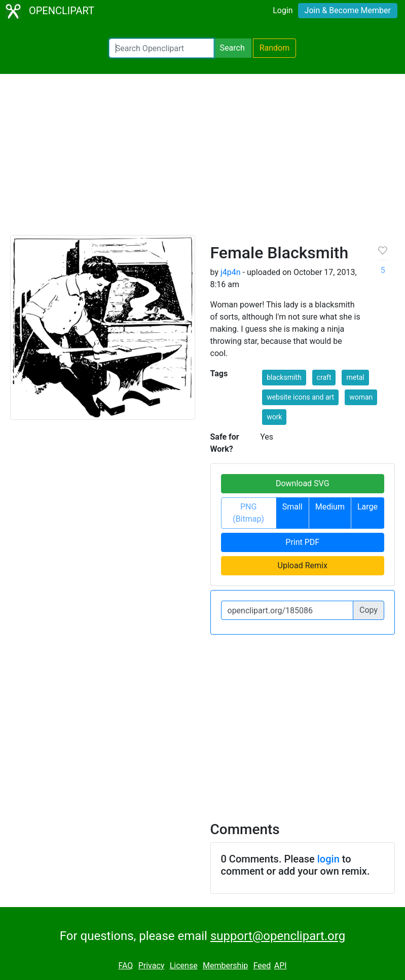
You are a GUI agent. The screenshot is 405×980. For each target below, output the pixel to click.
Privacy (152, 966)
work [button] (274, 417)
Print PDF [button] (302, 542)
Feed (262, 966)
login (328, 859)
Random (275, 48)
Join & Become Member (348, 10)
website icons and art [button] (300, 397)
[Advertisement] (203, 159)
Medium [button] (330, 507)
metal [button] (355, 377)
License (184, 966)
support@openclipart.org (278, 936)
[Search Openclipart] (161, 48)
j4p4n (231, 272)
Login (283, 10)
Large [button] (367, 507)
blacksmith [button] (284, 377)
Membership (225, 966)
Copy (369, 610)
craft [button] (324, 377)
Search (232, 48)
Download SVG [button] (303, 483)
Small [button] (292, 507)
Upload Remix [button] (303, 565)
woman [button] (361, 397)
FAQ (125, 966)
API (281, 966)
